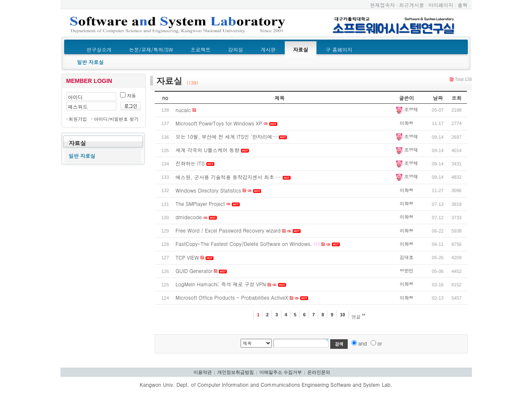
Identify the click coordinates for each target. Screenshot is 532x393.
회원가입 (78, 119)
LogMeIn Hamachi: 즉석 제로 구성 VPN (221, 284)
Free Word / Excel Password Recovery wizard (228, 230)
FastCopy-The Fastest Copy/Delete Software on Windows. (244, 244)
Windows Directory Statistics (208, 190)
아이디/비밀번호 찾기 (116, 119)
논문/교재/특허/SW (151, 49)
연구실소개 (99, 49)
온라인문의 (319, 372)
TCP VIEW (187, 257)
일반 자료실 (90, 62)
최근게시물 (412, 5)
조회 (457, 98)
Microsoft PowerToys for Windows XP (219, 123)
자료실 (301, 49)
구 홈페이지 (339, 49)
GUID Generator (194, 271)
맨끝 (358, 316)
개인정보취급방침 (236, 372)
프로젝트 (201, 49)
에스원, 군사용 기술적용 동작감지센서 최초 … (228, 177)
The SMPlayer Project (200, 204)
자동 (128, 96)
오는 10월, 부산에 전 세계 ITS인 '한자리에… (226, 136)
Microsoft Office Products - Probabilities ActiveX (232, 297)
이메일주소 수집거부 (281, 372)
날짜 (438, 98)
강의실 (236, 49)
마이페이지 (441, 5)
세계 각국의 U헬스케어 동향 (207, 150)
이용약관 (203, 372)
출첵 (463, 5)
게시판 (268, 49)
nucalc (183, 110)
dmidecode (189, 217)
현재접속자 (382, 5)
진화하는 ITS (190, 163)
